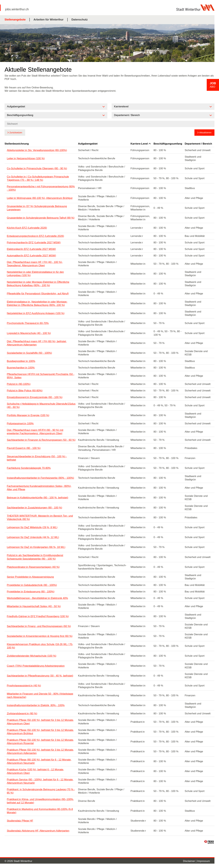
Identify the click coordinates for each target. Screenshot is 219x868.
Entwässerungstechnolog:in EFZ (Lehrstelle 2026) (35, 236)
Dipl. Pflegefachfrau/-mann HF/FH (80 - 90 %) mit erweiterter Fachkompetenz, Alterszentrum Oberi (35, 432)
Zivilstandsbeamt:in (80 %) (22, 714)
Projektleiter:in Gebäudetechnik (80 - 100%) (32, 585)
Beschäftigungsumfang (168, 144)
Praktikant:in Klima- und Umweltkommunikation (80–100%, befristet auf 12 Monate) (40, 801)
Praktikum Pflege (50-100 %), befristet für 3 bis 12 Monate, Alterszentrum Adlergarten (40, 751)
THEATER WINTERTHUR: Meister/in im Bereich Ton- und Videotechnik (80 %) (40, 518)
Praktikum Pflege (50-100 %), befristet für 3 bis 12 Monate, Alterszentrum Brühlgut (40, 732)
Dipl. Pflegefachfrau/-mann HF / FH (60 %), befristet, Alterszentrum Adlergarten (37, 343)
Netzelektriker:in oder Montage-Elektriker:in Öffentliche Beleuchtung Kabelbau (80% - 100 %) (38, 284)
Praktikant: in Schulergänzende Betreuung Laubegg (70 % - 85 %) (41, 791)
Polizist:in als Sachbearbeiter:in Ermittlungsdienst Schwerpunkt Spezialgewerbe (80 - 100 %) (35, 557)
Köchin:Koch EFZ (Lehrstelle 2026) (27, 228)
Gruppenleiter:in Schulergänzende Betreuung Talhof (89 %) (41, 218)
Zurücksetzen (16, 133)
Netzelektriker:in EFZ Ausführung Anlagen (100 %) (36, 313)
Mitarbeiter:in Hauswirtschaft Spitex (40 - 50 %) (34, 606)
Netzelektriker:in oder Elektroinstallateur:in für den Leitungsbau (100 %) (35, 274)
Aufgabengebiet (88, 144)
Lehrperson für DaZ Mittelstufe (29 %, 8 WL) (32, 527)
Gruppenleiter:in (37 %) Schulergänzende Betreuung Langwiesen (37, 208)
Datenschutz (80, 20)
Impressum (204, 861)
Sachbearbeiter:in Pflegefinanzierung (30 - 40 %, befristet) (40, 676)
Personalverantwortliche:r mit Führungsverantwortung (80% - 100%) (41, 188)
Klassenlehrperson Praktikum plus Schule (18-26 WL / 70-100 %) (40, 646)
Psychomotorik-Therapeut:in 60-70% (28, 323)
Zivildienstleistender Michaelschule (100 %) (32, 656)
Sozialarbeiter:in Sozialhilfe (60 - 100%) (29, 353)
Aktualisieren (205, 133)
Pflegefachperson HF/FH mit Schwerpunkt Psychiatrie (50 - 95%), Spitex (41, 376)
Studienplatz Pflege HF (20, 821)
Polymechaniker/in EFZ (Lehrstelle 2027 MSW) (34, 243)
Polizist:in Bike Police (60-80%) (25, 391)
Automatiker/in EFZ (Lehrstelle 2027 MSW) (31, 256)
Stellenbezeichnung (17, 144)
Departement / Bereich (198, 144)
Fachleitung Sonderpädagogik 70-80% (29, 468)
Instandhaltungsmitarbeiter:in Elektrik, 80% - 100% (36, 705)
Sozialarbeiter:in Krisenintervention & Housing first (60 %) (40, 636)
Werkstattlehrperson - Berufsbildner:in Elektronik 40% (37, 598)
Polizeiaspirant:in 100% (20, 424)
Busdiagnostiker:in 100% (21, 361)
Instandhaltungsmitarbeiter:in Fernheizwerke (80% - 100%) (40, 478)
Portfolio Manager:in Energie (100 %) (28, 415)
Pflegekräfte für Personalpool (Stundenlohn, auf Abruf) (38, 294)
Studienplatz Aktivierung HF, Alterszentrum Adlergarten (38, 831)
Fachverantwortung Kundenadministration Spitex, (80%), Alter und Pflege (39, 488)
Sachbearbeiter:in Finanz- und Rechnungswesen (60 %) (39, 626)
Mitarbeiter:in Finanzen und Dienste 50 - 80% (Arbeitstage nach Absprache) (40, 695)
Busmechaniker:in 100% (21, 368)
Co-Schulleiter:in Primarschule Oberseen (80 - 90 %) (37, 168)
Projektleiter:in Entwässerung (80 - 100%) (31, 592)
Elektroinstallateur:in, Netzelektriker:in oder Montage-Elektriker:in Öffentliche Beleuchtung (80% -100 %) (37, 303)
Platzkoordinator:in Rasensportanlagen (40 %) (33, 567)
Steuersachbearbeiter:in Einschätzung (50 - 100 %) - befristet (37, 458)
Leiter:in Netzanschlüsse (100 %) (26, 158)
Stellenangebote (15, 20)
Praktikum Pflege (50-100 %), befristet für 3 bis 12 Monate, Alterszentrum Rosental (40, 742)
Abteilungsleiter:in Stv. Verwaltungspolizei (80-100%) (37, 150)
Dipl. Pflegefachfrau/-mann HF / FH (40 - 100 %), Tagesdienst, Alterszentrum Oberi (35, 264)
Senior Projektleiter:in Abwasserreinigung (30, 577)
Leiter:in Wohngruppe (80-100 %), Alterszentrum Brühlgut (40, 198)
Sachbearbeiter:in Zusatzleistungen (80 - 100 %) (35, 508)
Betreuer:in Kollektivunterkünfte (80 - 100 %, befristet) (37, 498)
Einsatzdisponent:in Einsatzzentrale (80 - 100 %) (35, 397)
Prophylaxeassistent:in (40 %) (24, 686)
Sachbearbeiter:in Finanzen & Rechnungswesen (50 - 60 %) (41, 440)
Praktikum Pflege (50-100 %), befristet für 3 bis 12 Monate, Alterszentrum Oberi (40, 722)
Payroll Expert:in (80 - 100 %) (24, 448)
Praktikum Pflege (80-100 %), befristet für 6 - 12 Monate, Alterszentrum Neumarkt (39, 761)
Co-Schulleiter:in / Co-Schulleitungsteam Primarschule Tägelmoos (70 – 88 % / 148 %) (38, 178)
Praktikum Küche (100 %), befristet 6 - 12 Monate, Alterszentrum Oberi (35, 771)
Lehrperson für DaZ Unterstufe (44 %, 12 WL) (33, 537)
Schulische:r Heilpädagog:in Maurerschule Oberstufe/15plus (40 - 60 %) (41, 405)
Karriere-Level (141, 144)
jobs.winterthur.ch (17, 9)
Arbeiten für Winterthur (49, 20)
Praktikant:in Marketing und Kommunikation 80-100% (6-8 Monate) (40, 811)
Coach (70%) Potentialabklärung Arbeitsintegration (36, 666)
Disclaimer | (190, 861)
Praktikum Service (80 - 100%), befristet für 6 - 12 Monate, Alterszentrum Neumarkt (40, 781)
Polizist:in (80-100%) (19, 384)
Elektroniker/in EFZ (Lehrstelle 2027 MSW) (31, 249)
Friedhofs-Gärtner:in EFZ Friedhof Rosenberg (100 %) (38, 616)
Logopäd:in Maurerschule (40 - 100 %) (29, 333)
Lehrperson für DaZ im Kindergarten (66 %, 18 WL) (36, 547)
